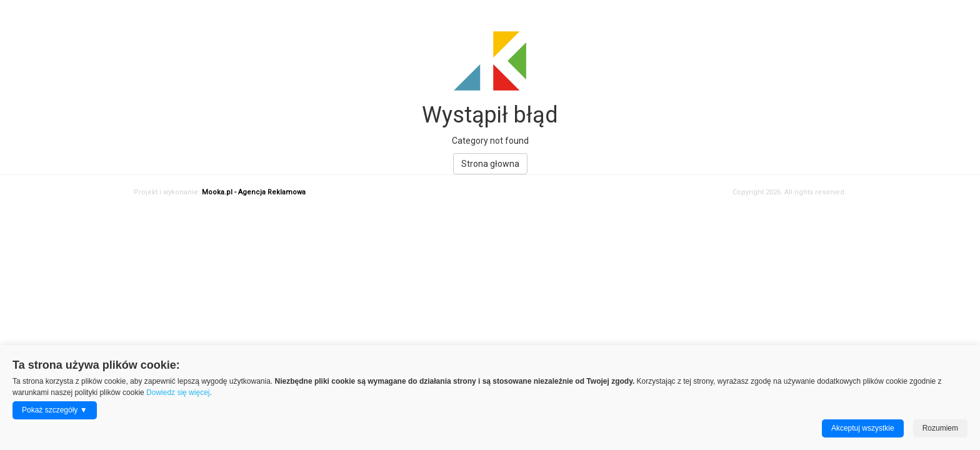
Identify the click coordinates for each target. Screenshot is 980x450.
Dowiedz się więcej (178, 392)
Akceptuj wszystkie (863, 428)
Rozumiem (940, 428)
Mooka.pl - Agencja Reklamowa (254, 192)
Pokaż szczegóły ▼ (55, 410)
